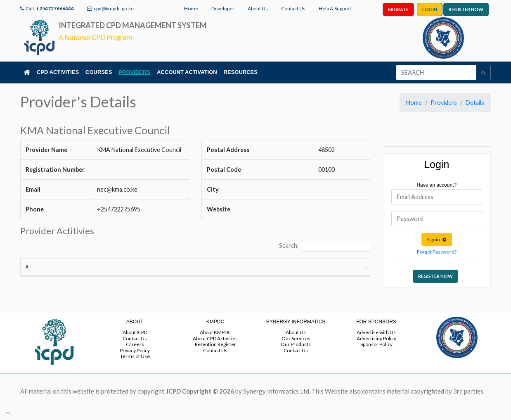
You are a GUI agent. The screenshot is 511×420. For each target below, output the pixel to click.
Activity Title (67, 274)
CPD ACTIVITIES (58, 72)
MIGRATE (398, 9)
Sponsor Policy (376, 344)
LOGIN (430, 9)
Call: (50, 8)
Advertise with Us (376, 332)
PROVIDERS (134, 72)
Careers (135, 344)
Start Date (261, 271)
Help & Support (335, 8)
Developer (223, 8)
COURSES (99, 72)
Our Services (296, 338)
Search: (324, 246)
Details (475, 103)
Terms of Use (135, 356)
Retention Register (215, 344)
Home (191, 8)
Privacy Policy (135, 350)
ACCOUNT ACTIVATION (187, 72)
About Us (258, 8)
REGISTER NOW (466, 9)
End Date (302, 274)
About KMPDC (215, 332)
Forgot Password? (437, 252)
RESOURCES (241, 72)
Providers (444, 103)
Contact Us (293, 8)
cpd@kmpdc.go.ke (114, 8)
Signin (437, 239)
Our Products (296, 344)
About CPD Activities (215, 338)
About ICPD (135, 332)
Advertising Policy (376, 338)
